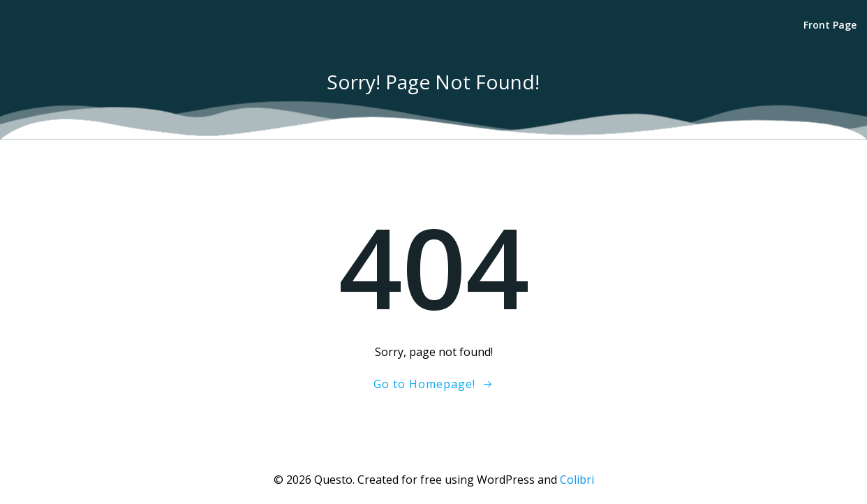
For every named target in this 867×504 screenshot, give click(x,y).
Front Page (830, 25)
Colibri (577, 480)
